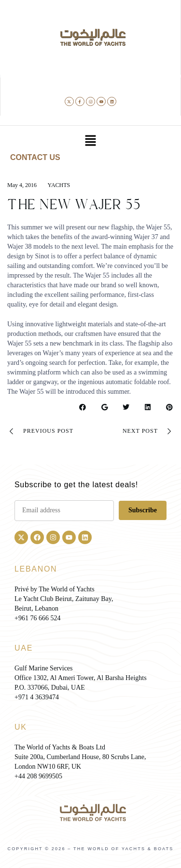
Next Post (148, 431)
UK (21, 727)
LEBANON (36, 569)
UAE (24, 648)
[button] (90, 141)
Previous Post (40, 431)
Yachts (59, 185)
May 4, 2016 (22, 185)
